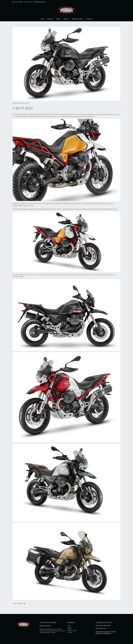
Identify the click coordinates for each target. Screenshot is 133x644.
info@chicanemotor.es (40, 2)
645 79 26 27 (28, 2)
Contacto (70, 632)
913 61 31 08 (18, 2)
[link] (66, 10)
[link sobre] (25, 624)
